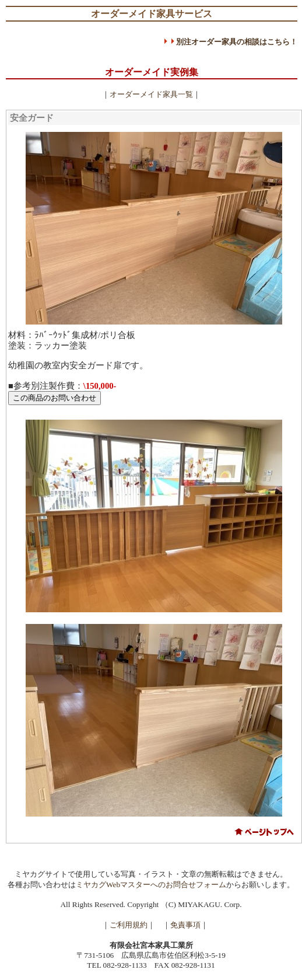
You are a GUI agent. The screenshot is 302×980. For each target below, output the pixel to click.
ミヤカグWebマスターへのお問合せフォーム (151, 885)
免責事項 (185, 925)
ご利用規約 (129, 925)
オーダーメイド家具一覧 (151, 94)
